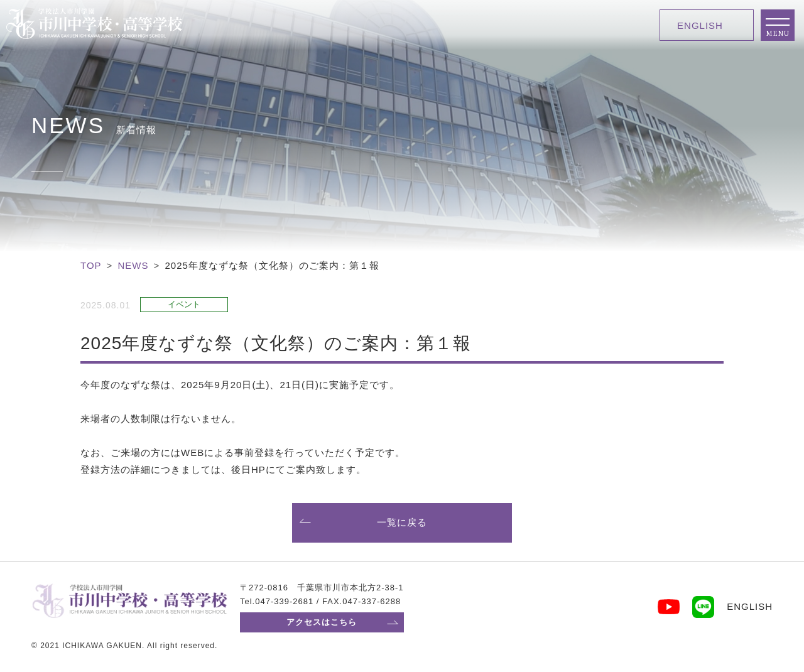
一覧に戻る (402, 522)
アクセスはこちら (322, 622)
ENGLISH (700, 25)
